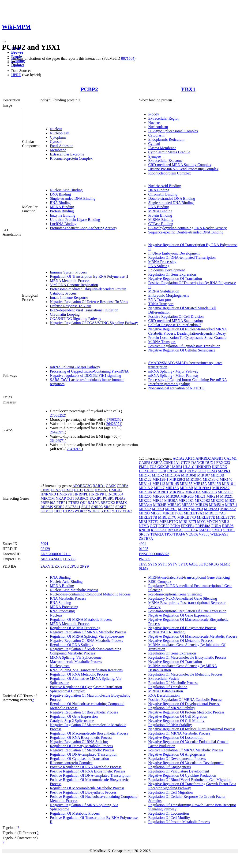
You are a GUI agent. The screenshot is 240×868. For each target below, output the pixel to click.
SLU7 (86, 507)
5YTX (183, 564)
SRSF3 (109, 507)
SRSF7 (121, 507)
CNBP (45, 490)
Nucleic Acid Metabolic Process (74, 590)
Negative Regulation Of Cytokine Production (182, 775)
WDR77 (81, 511)
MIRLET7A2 (194, 513)
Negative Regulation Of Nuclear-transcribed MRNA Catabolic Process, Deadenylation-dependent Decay (187, 331)
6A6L (193, 564)
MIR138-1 (194, 479)
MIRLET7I (188, 522)
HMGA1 (101, 490)
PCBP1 (108, 498)
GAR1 (89, 490)
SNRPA (97, 507)
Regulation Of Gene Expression (172, 274)
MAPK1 (224, 471)
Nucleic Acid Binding (66, 190)
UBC (58, 511)
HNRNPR (97, 494)
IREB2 (172, 471)
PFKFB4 (188, 526)
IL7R (162, 471)
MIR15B (214, 484)
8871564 (128, 58)
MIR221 (226, 496)
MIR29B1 (186, 500)
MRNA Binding (62, 207)
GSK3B (163, 467)
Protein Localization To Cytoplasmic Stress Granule (187, 338)
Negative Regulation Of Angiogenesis (177, 754)
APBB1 (217, 458)
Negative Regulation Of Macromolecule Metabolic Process (193, 636)
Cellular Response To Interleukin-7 (174, 325)
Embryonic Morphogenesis (169, 295)
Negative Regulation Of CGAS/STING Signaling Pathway (94, 323)
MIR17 (159, 488)
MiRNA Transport (162, 342)
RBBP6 (228, 526)
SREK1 (229, 530)
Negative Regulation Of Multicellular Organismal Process (192, 729)
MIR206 (159, 496)
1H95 (143, 564)
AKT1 (190, 458)
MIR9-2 (184, 509)
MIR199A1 (203, 488)
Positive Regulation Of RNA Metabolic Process (86, 767)
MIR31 (230, 500)
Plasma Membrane (162, 148)
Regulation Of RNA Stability (170, 725)
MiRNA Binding (161, 220)
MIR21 (200, 496)
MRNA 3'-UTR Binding (166, 632)
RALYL (94, 503)
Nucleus (56, 129)
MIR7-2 (145, 509)
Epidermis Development (166, 270)
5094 (44, 544)
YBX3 (127, 511)
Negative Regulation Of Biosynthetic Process (84, 712)
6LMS (144, 568)
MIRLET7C (167, 517)
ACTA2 (179, 458)
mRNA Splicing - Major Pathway (75, 367)
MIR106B (189, 475)
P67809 (144, 559)
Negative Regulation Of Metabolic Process (82, 750)
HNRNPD (48, 494)
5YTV (173, 564)
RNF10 (144, 530)
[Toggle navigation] (4, 41)
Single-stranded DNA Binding (73, 198)
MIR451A (217, 505)
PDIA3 (120, 498)
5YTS (153, 564)
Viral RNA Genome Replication (74, 285)
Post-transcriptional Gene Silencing (175, 594)
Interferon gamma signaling (169, 384)
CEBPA (122, 486)
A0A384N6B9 (51, 559)
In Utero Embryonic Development (174, 253)
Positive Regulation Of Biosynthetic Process (83, 792)
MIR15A (200, 484)
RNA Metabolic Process (68, 598)
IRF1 (182, 471)
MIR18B (186, 488)
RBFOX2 (108, 503)
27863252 (57, 415)
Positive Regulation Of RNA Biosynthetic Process (88, 771)
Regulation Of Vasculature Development (179, 771)
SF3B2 (59, 507)
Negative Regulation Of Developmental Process (184, 704)
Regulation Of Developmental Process (177, 759)
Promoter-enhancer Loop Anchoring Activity (84, 228)
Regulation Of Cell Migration (170, 792)
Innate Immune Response (69, 297)
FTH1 (79, 490)
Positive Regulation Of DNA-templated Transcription (90, 775)
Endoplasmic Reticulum (166, 139)
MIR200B (209, 492)
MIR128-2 (177, 479)
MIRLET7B (148, 517)
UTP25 (68, 511)
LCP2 (202, 471)
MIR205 (145, 496)
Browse (17, 52)
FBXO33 (223, 463)
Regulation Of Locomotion (168, 813)
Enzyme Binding (63, 215)
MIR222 (145, 500)
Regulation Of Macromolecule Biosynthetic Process (89, 733)
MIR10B (218, 475)
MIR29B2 (202, 500)
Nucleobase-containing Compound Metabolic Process (90, 594)
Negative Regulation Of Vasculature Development (186, 763)
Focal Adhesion (62, 146)
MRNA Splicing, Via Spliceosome (76, 657)
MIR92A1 (212, 509)
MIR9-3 (197, 509)
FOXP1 (67, 490)
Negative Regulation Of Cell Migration (178, 716)
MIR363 (188, 505)
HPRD (16, 75)
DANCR (198, 463)
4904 (142, 544)
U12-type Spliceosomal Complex (173, 131)
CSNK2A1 (172, 463)
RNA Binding (60, 203)
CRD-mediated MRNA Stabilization (175, 321)
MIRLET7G (169, 522)
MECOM (48, 498)
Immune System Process (68, 272)
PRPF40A (48, 503)
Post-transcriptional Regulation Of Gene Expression (187, 611)
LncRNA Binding (63, 224)
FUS (153, 467)
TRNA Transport (161, 304)
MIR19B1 (161, 492)
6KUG (214, 564)
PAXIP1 (96, 498)
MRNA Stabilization (164, 291)
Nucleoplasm (60, 133)
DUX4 (210, 463)
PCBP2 (89, 89)
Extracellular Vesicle (164, 678)
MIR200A (193, 492)
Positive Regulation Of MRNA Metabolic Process (186, 750)
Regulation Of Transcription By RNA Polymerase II (89, 276)
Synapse (154, 156)
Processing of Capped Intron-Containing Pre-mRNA (89, 371)
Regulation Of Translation (168, 687)
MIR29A (171, 500)
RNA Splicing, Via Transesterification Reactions (86, 670)
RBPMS (47, 507)
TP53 (169, 534)
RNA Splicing (159, 266)
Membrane (58, 150)
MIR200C (225, 492)
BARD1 (99, 486)
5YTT (163, 564)
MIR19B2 (177, 492)
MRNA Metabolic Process (70, 281)
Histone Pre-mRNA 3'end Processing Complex (183, 169)
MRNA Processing (162, 262)
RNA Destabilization (164, 695)
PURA (216, 526)
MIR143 (159, 484)
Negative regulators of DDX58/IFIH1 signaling (86, 375)
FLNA (56, 490)
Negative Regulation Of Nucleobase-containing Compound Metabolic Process (86, 651)
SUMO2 (47, 511)
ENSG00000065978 (154, 554)
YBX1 (188, 89)
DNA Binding (60, 194)
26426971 (114, 424)
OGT (70, 498)
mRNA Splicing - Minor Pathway (173, 375)
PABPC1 (82, 498)
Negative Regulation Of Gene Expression (179, 615)
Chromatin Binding (163, 194)
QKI (83, 503)
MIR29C (218, 500)
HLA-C (189, 467)
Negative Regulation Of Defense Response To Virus (89, 302)
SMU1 (217, 530)
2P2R (65, 566)
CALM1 (230, 458)
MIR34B (160, 505)
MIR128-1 (161, 479)
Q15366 (69, 559)
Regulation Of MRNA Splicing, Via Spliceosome (87, 636)
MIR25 (158, 500)
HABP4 (176, 467)
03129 (45, 549)
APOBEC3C (82, 486)
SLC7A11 (73, 507)
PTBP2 (74, 503)
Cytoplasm (58, 137)
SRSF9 (144, 534)
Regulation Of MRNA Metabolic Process (81, 619)
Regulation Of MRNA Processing (75, 628)
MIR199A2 (221, 488)
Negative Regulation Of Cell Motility (176, 721)
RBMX (121, 503)
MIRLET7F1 (226, 517)
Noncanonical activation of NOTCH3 (176, 388)
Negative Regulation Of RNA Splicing (79, 742)
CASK (111, 486)
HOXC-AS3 (148, 471)
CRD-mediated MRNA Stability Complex (180, 165)
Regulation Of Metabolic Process (75, 813)
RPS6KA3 (176, 530)
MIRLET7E (206, 517)
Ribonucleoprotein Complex (71, 158)
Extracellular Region (164, 118)
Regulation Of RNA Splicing (72, 645)
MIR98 (156, 513)
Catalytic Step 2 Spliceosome (72, 721)
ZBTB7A (146, 538)
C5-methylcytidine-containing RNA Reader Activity (187, 228)
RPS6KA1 (159, 530)
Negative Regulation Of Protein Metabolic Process (186, 712)
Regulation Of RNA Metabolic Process (79, 674)
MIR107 (203, 475)
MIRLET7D (187, 517)
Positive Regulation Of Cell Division (176, 316)
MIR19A (145, 492)
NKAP (61, 498)
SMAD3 (205, 530)
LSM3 (212, 471)
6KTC (203, 564)
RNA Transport (160, 300)
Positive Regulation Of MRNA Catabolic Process (185, 700)
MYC (201, 522)
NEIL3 (224, 522)
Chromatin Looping (65, 314)
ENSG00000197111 (56, 554)
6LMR (225, 564)
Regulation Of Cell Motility (169, 818)
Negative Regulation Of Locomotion (176, 737)
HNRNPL (81, 494)
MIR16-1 (229, 484)
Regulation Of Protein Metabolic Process (179, 822)
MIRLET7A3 (215, 513)
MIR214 (213, 496)
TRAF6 (179, 534)
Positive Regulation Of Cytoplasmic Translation (184, 346)
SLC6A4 (191, 530)
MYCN (212, 522)
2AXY (45, 566)
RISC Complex (160, 582)
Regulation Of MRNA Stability (172, 708)
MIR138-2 (211, 479)
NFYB (144, 526)
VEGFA (192, 534)
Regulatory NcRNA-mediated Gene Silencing (183, 598)
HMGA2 (116, 490)
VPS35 (204, 534)
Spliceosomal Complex (67, 691)
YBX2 (117, 511)
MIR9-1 (171, 509)
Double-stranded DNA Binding (172, 198)
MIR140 (226, 479)
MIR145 (172, 484)
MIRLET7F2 (149, 522)
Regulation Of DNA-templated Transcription (182, 257)
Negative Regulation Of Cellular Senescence (182, 350)
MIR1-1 (145, 475)
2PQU (75, 566)
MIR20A (173, 496)
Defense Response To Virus (71, 306)
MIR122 (145, 479)
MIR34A (145, 505)
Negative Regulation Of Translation (175, 279)
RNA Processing (62, 611)
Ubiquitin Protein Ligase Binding (75, 220)
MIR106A (173, 475)
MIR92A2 (228, 509)
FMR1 (144, 467)
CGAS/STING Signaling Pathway (76, 319)
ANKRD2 (203, 458)
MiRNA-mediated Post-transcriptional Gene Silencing (189, 577)
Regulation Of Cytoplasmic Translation (79, 759)
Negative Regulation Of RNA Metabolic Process (86, 641)
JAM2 (192, 471)
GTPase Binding (161, 224)
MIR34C (174, 505)
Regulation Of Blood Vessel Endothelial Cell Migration (190, 780)
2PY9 (84, 566)
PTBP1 (62, 503)
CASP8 (144, 463)
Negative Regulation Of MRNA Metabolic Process (88, 632)
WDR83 (94, 511)
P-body (154, 114)
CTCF (186, 463)
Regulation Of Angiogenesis (169, 767)
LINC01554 (114, 494)
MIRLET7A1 (173, 513)
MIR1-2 (158, 475)
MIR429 (202, 505)
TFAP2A (157, 534)
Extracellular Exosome (67, 154)
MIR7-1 (231, 505)
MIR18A (172, 488)
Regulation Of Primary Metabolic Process (81, 746)
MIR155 (186, 484)
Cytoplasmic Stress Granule (169, 152)
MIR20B (187, 496)
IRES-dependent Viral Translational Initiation (84, 310)
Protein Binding (62, 211)
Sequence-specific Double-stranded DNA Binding (186, 232)
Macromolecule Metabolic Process (76, 662)
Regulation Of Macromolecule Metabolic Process (87, 788)
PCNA (175, 526)
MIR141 (145, 484)
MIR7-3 (158, 509)
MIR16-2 (146, 488)
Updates (18, 65)
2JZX (56, 566)
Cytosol (56, 142)
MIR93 (144, 513)
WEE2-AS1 (219, 534)
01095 (143, 549)
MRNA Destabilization (165, 691)
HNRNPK (65, 494)
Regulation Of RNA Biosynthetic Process (81, 737)
